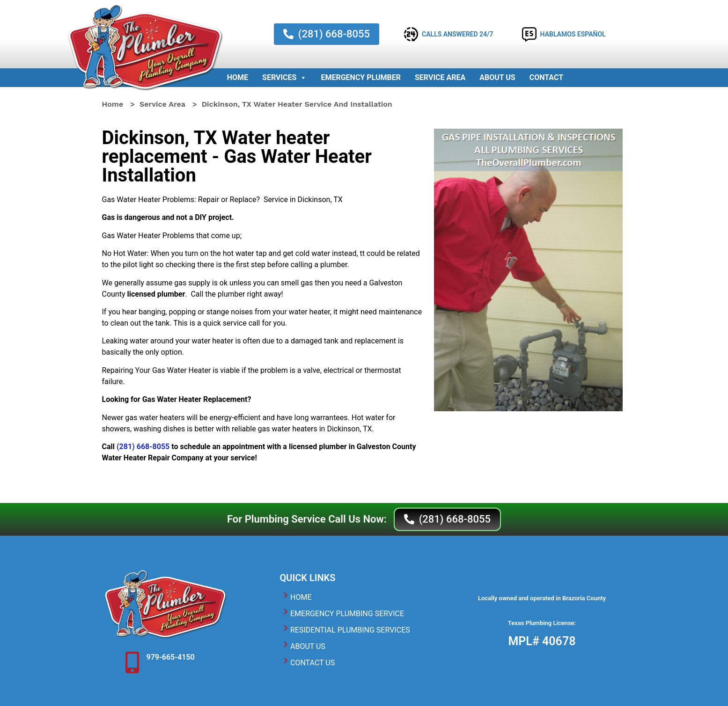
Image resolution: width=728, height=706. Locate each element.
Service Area (440, 77)
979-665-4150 (171, 657)
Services (284, 78)
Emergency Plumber (361, 77)
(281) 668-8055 (143, 447)
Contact (546, 77)
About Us (497, 77)
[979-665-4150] (132, 662)
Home (238, 77)
